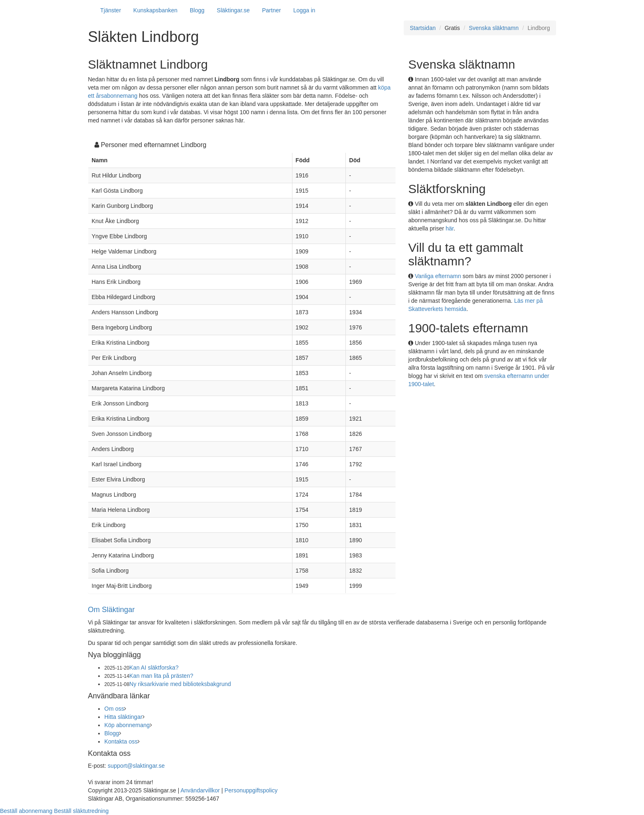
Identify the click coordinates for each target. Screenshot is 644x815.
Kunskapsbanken (155, 10)
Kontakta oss (121, 741)
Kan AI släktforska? (154, 668)
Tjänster (111, 10)
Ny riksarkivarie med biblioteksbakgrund (180, 684)
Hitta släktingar (123, 717)
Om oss (114, 709)
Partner (271, 10)
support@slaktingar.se (136, 766)
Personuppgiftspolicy (251, 790)
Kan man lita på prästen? (161, 676)
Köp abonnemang (127, 725)
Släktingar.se (233, 10)
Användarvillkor (200, 790)
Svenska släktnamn (493, 28)
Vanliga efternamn (438, 276)
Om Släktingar (111, 610)
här (450, 228)
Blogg (197, 10)
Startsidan (423, 28)
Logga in (304, 10)
